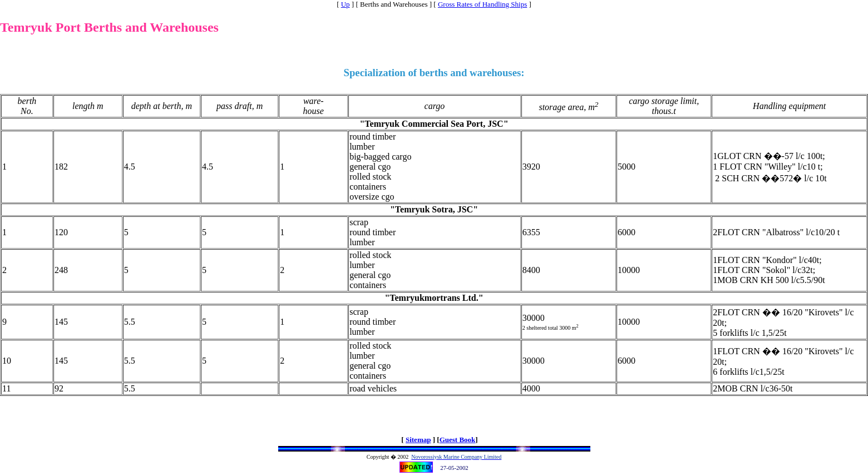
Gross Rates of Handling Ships (482, 4)
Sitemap (418, 440)
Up (346, 4)
